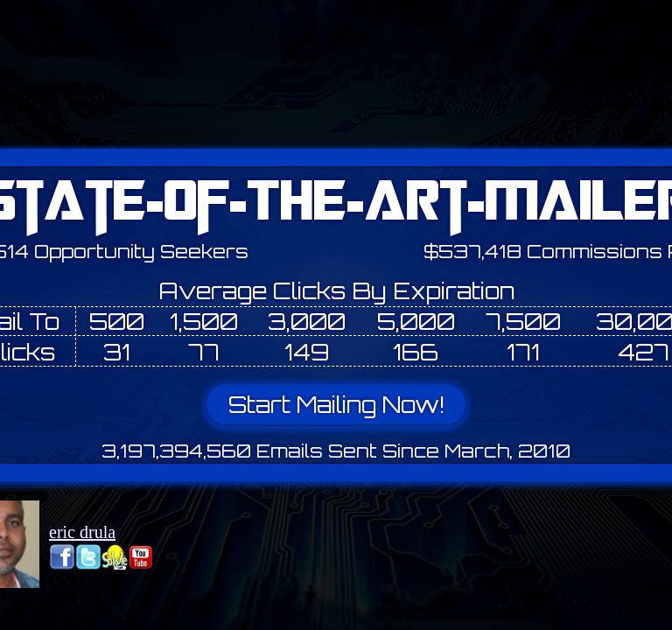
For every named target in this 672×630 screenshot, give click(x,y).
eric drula (82, 532)
